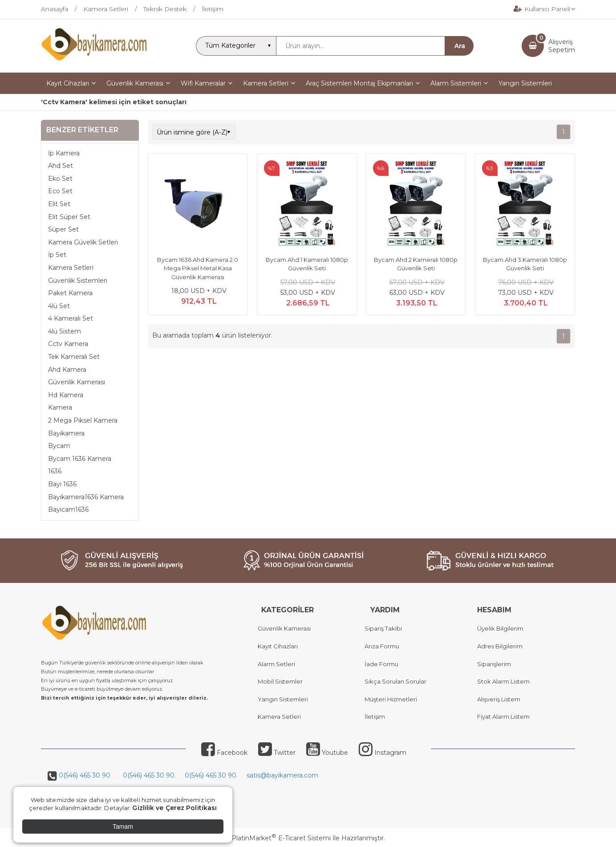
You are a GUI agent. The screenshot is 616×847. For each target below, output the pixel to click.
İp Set (57, 255)
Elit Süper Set (69, 217)
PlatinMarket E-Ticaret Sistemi (281, 838)
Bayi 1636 (62, 484)
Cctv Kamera (68, 344)
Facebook (224, 753)
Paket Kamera (70, 293)
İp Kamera (64, 153)
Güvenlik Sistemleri (78, 281)
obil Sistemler (283, 681)
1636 (55, 471)
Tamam (123, 827)
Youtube (327, 753)
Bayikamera (66, 433)
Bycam (59, 446)
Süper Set (63, 229)
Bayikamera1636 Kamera (86, 497)
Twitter (277, 753)
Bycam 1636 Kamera (80, 459)
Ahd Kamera (67, 370)
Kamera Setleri (71, 268)
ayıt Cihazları (280, 646)
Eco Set (60, 191)
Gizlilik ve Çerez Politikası (174, 808)
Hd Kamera (66, 395)
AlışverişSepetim (562, 46)
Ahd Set (61, 166)
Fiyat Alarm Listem (503, 717)
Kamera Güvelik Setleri (83, 242)
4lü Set (59, 306)
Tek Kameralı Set (74, 357)
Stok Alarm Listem (503, 681)
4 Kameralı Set (71, 318)
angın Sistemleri (285, 699)
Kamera (60, 407)
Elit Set (59, 204)
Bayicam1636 (68, 509)
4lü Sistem (65, 331)
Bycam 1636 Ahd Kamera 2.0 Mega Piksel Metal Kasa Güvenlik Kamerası (198, 268)
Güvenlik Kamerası (77, 382)
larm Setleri (278, 664)
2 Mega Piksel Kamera (83, 420)
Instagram (383, 753)
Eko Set (60, 179)
